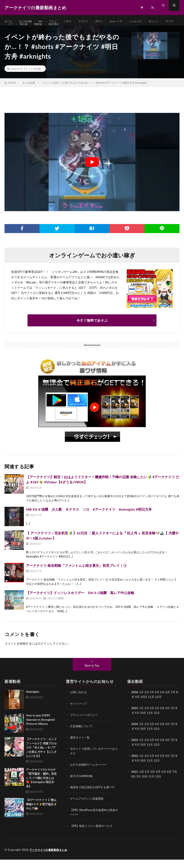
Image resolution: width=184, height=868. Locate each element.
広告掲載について (82, 736)
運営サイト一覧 (81, 747)
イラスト (91, 21)
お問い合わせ (79, 702)
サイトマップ (79, 714)
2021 (135, 781)
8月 (134, 723)
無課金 (57, 29)
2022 (135, 765)
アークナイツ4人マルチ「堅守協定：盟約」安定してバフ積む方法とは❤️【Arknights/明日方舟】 (41, 788)
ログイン (44, 654)
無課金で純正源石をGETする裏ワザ (94, 796)
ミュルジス (148, 21)
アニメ (58, 21)
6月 (170, 718)
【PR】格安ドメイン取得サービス (93, 834)
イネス (74, 21)
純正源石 (74, 29)
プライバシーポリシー (85, 725)
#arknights (33, 702)
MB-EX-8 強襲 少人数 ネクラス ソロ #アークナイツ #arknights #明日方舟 (89, 520)
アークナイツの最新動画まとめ (50, 858)
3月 (153, 702)
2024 (135, 734)
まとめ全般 (28, 21)
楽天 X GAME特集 (82, 785)
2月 (148, 702)
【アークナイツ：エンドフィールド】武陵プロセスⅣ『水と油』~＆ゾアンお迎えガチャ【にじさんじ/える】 (41, 758)
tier (44, 21)
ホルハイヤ (127, 21)
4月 (159, 702)
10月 (146, 723)
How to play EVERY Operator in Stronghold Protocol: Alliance (40, 730)
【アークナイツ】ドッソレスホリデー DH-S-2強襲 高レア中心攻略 (80, 603)
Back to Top (92, 676)
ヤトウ (12, 29)
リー (27, 29)
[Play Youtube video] (92, 172)
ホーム (9, 21)
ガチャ (108, 21)
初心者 (41, 29)
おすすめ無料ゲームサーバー (90, 774)
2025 (135, 718)
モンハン (169, 21)
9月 (139, 723)
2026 (135, 702)
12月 (160, 723)
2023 (135, 749)
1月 (142, 702)
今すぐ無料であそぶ (92, 331)
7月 (175, 718)
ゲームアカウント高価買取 (88, 807)
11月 (153, 723)
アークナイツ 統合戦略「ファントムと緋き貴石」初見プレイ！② (77, 576)
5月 (164, 702)
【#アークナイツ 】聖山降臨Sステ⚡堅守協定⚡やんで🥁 (41, 814)
